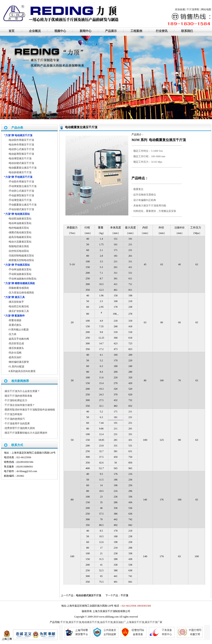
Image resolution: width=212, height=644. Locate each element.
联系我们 (187, 31)
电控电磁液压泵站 (19, 228)
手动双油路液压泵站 (20, 274)
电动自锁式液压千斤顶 (88, 595)
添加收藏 (180, 9)
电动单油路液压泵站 (20, 223)
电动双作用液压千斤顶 (21, 140)
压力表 (13, 334)
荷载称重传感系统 (19, 288)
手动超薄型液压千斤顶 (21, 195)
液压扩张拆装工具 (19, 311)
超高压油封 (15, 357)
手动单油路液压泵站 (20, 269)
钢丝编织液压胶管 (19, 362)
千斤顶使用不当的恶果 (17, 424)
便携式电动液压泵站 (20, 232)
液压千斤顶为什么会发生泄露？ (22, 391)
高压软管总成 (16, 343)
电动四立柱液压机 (19, 306)
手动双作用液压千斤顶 (21, 182)
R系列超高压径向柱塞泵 (22, 371)
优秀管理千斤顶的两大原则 (20, 428)
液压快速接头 (16, 348)
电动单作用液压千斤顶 (21, 145)
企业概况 (35, 31)
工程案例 (136, 31)
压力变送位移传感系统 (21, 293)
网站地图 (206, 9)
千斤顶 (124, 595)
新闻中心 (86, 31)
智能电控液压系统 (19, 246)
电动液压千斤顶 (91, 622)
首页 (12, 31)
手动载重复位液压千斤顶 (23, 205)
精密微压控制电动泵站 (21, 260)
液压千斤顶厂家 (153, 622)
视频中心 (60, 31)
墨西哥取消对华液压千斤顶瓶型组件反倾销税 (30, 410)
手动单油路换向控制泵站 (23, 279)
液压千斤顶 (75, 622)
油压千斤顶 (106, 622)
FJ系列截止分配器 (19, 330)
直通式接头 (15, 325)
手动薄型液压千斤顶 (20, 200)
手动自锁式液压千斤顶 (21, 209)
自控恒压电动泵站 (19, 251)
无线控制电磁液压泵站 (21, 256)
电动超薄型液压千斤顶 (21, 154)
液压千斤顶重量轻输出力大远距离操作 (26, 433)
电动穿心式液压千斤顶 (21, 149)
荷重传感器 (15, 320)
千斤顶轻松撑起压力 (16, 400)
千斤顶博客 (193, 9)
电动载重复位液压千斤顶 (23, 168)
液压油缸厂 (120, 622)
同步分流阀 (15, 353)
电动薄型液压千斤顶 (20, 158)
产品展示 (111, 31)
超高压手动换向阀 (19, 339)
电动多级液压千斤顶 (20, 172)
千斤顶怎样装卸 (13, 414)
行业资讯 (162, 31)
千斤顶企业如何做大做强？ (20, 405)
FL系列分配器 (17, 367)
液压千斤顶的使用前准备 (18, 396)
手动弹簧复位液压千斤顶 (23, 186)
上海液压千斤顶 (135, 622)
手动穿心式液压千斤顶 (21, 191)
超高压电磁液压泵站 (20, 237)
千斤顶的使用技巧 (15, 419)
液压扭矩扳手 (16, 302)
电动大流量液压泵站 (20, 242)
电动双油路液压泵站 (20, 219)
